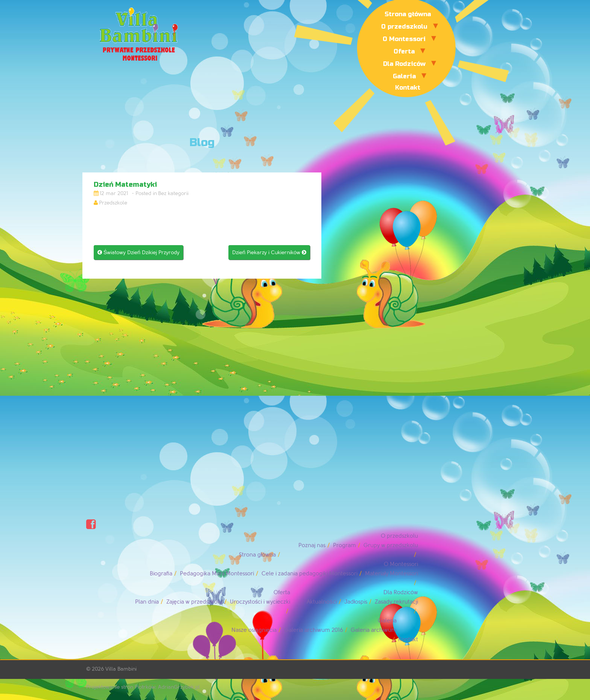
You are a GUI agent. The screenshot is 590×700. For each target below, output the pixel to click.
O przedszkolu (404, 27)
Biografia (161, 574)
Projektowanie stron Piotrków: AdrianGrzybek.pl (143, 687)
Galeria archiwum (374, 630)
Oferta (404, 51)
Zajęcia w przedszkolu (194, 602)
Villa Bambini (121, 669)
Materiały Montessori (392, 574)
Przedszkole (113, 203)
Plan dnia (147, 602)
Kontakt (408, 88)
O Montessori (404, 39)
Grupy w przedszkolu (391, 545)
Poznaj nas (312, 545)
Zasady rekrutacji (396, 602)
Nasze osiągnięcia (254, 630)
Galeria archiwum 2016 (314, 630)
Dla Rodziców (404, 64)
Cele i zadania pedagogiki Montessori (309, 574)
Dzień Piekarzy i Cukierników (269, 252)
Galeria (404, 76)
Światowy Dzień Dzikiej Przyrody (138, 252)
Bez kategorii (173, 193)
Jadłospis (356, 602)
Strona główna (408, 14)
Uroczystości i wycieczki (260, 602)
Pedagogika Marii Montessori (217, 574)
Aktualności (322, 602)
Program (344, 545)
